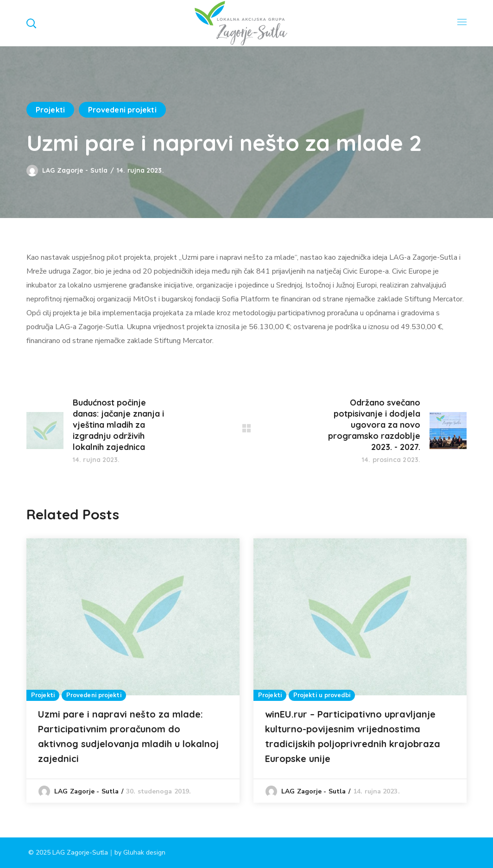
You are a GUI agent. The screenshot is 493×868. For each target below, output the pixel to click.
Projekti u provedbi (322, 695)
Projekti (50, 110)
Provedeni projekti (122, 110)
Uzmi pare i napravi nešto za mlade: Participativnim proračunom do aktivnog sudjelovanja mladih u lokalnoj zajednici (128, 736)
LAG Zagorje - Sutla (75, 170)
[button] (31, 23)
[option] (133, 671)
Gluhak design (144, 852)
